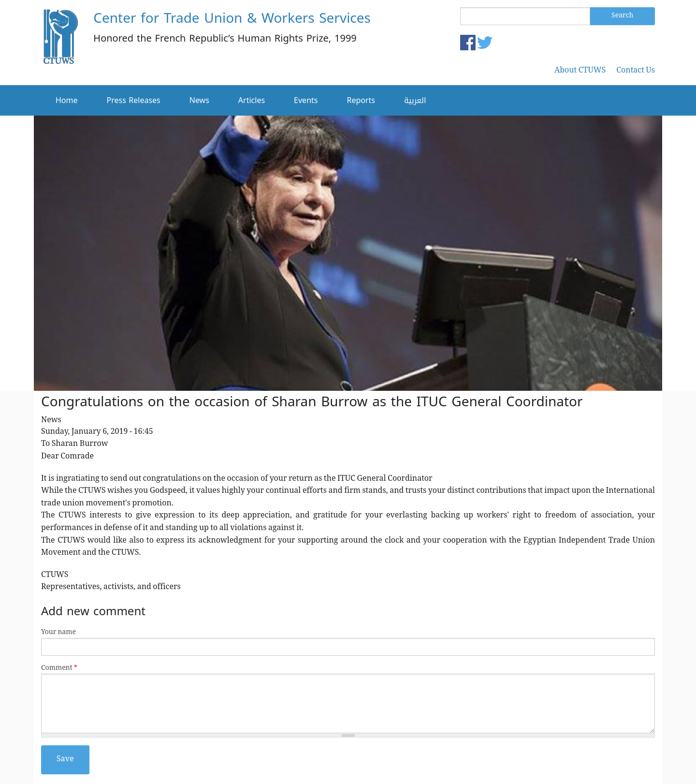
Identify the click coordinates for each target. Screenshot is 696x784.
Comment (59, 669)
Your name (58, 633)
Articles (252, 100)
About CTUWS (580, 71)
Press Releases (134, 100)
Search (622, 16)
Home (67, 100)
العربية (415, 100)
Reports (361, 100)
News (199, 100)
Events (306, 100)
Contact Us (636, 71)
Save (65, 760)
